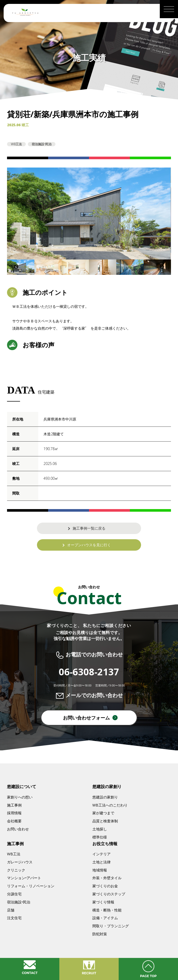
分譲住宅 (14, 894)
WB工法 (14, 854)
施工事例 (14, 805)
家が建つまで (103, 813)
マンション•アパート (24, 878)
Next (162, 267)
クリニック (16, 870)
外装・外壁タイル (107, 878)
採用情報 (14, 813)
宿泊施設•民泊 (19, 902)
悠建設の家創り (105, 797)
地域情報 (100, 870)
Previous (16, 267)
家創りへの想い (20, 797)
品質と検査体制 (105, 821)
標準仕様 (100, 837)
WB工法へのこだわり (110, 805)
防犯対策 (100, 934)
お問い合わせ (18, 829)
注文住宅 (14, 918)
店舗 (11, 910)
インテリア (101, 854)
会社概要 (14, 821)
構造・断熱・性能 (107, 910)
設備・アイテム (105, 918)
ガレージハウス (20, 862)
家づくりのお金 (105, 886)
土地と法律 (101, 862)
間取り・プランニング (111, 926)
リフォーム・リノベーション (31, 886)
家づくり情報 (103, 902)
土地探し (100, 829)
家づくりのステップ (109, 894)
